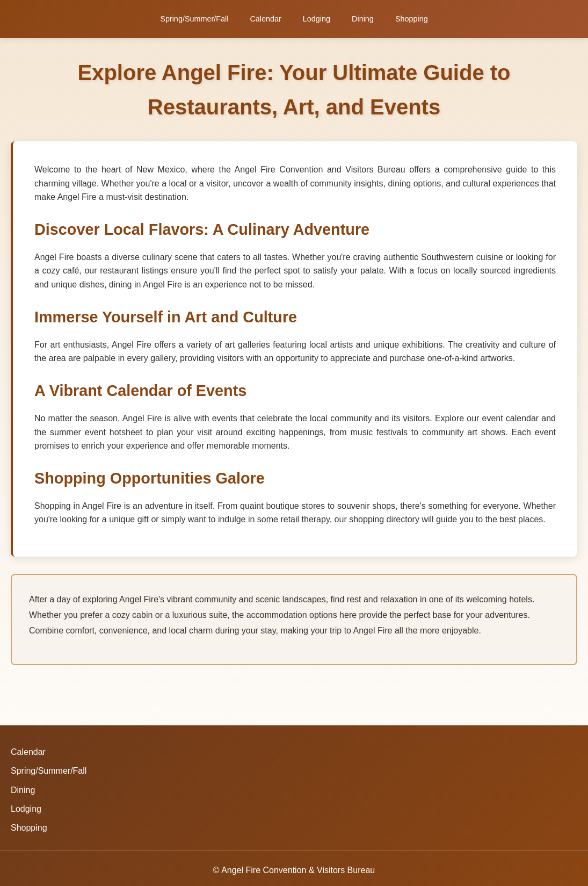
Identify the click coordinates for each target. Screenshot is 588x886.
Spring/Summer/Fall (194, 19)
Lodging (317, 19)
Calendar (265, 19)
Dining (363, 19)
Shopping (412, 19)
